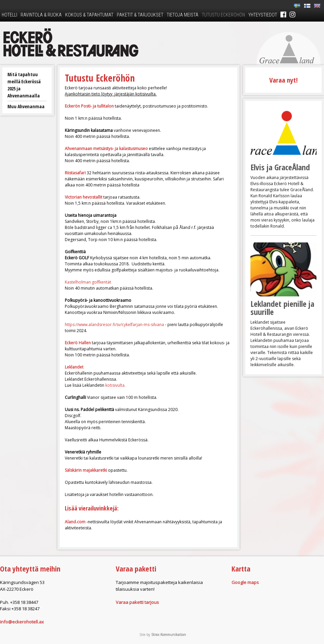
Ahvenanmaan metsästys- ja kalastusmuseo (106, 149)
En (317, 6)
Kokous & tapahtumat (89, 15)
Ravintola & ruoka (41, 15)
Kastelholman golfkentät (88, 282)
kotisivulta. (115, 385)
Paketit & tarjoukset (140, 15)
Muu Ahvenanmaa (26, 106)
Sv (297, 6)
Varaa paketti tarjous (137, 602)
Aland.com (75, 522)
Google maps (245, 582)
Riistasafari (75, 173)
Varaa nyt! (283, 80)
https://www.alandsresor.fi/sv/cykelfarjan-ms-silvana (115, 325)
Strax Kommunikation (169, 635)
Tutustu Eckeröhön (223, 15)
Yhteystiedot (263, 15)
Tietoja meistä (183, 15)
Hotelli (9, 15)
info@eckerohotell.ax (22, 622)
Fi (307, 6)
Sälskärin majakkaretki (86, 470)
